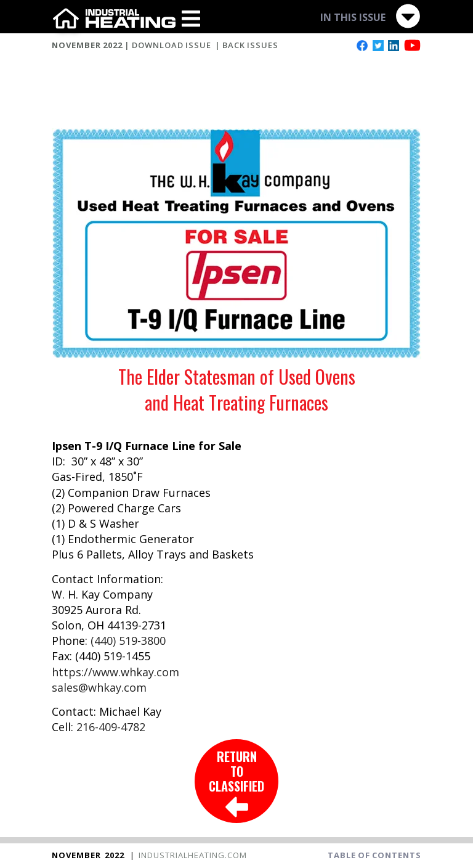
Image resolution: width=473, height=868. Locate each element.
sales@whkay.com (99, 687)
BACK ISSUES (250, 45)
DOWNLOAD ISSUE (172, 45)
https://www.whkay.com (115, 672)
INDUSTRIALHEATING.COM (193, 855)
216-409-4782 (111, 727)
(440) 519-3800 (128, 641)
